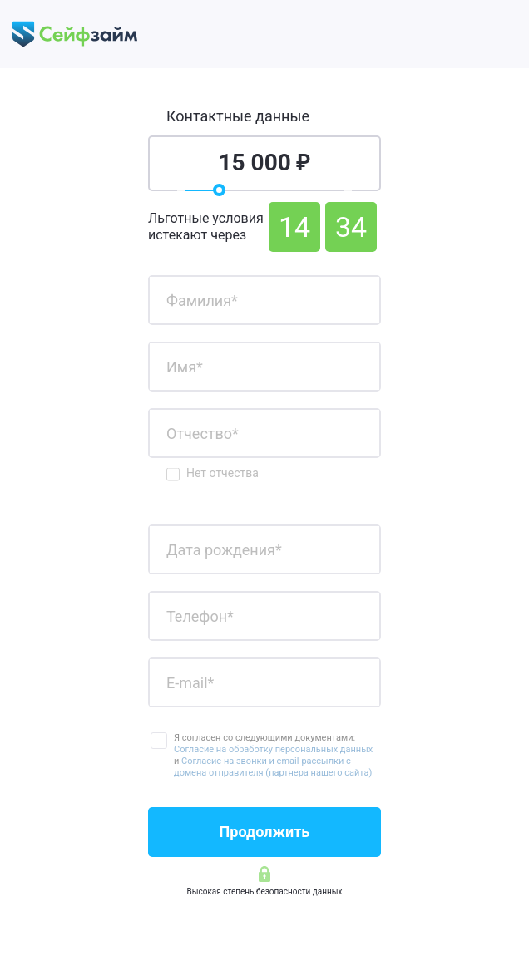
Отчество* (203, 433)
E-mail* (190, 682)
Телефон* (200, 616)
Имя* (185, 366)
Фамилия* (202, 300)
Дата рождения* (224, 549)
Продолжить (265, 832)
